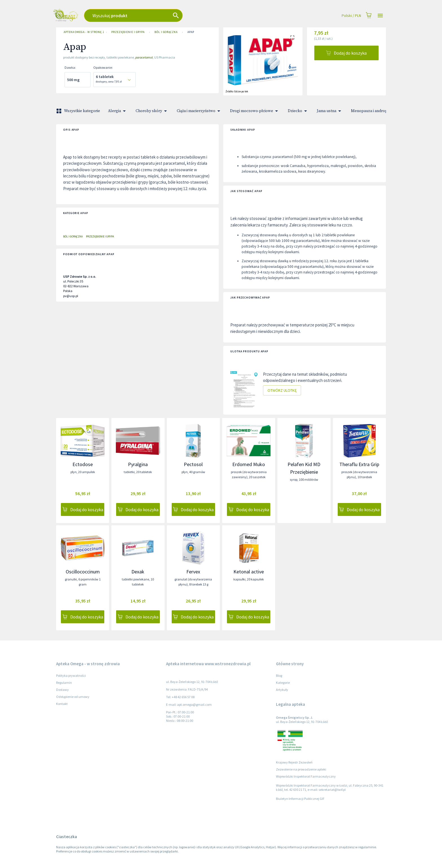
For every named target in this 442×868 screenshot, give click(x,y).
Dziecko (298, 111)
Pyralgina (138, 464)
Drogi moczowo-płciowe (255, 111)
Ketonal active (249, 572)
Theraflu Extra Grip (359, 464)
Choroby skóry (152, 111)
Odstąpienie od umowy (73, 697)
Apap (191, 32)
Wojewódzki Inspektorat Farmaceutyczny (306, 776)
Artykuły (282, 690)
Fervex (193, 572)
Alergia (118, 111)
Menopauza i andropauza (377, 111)
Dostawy (62, 690)
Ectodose (83, 464)
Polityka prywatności (71, 676)
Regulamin (64, 683)
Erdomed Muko (249, 464)
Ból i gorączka (166, 32)
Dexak (138, 572)
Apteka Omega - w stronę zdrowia (83, 32)
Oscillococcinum (83, 572)
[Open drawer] (380, 16)
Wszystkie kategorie (79, 111)
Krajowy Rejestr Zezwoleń (294, 762)
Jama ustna (330, 111)
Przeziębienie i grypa (128, 32)
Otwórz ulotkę (282, 390)
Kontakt (62, 704)
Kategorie (283, 683)
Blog (279, 676)
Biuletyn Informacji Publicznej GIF (300, 799)
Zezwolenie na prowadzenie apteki (301, 769)
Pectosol (193, 464)
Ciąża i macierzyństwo (199, 111)
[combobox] (168, 15)
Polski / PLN (351, 16)
